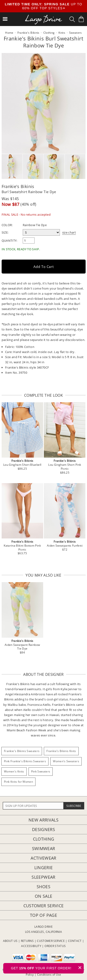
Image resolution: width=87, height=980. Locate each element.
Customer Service (44, 906)
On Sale (44, 896)
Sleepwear (43, 877)
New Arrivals (43, 820)
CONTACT (75, 941)
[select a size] (41, 232)
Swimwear (44, 848)
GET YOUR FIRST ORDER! (47, 968)
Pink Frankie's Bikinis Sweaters (25, 761)
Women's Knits (14, 771)
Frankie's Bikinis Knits (61, 751)
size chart (69, 232)
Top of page (43, 915)
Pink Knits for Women (18, 782)
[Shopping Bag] (81, 19)
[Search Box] (72, 19)
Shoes (43, 887)
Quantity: (10, 241)
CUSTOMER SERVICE (51, 941)
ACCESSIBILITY (31, 946)
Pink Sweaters (41, 771)
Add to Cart (44, 267)
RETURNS (27, 941)
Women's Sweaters (66, 761)
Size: (5, 232)
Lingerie (44, 868)
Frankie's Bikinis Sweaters (22, 751)
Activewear (43, 858)
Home (9, 33)
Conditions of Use (49, 975)
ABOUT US (10, 941)
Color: (7, 225)
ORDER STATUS (55, 946)
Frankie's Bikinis (18, 186)
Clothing (44, 839)
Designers (43, 829)
